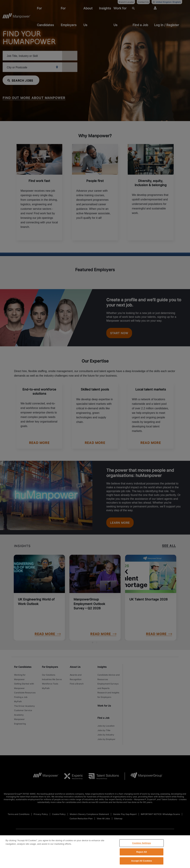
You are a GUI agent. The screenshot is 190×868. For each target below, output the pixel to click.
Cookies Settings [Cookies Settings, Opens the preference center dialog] (142, 843)
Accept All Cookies (142, 861)
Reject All (141, 852)
